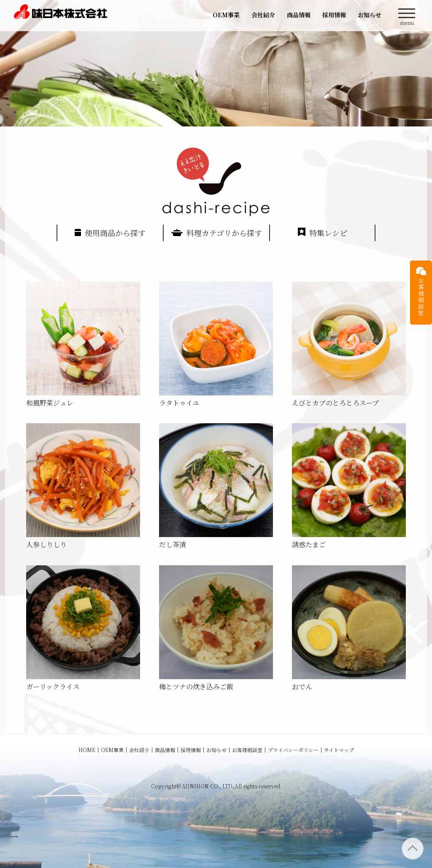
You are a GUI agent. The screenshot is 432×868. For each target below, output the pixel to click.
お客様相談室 (247, 750)
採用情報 (334, 15)
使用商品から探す (110, 233)
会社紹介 (263, 15)
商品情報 (299, 15)
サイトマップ (339, 750)
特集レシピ (323, 233)
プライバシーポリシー (293, 750)
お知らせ (370, 15)
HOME (87, 750)
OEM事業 (226, 15)
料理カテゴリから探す (217, 233)
